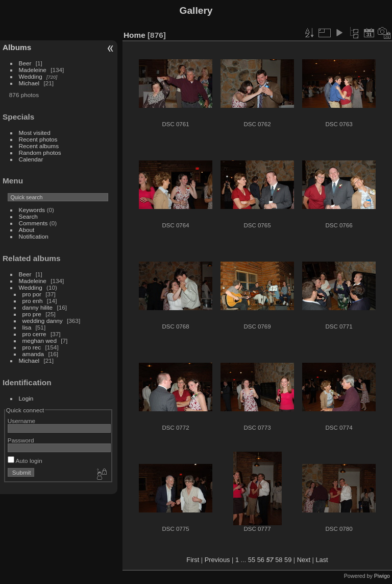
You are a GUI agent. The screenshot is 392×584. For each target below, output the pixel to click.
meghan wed (40, 341)
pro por (32, 294)
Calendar (31, 159)
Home (134, 35)
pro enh (33, 301)
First (193, 560)
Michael (29, 83)
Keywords (32, 210)
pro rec (32, 347)
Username (21, 421)
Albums (17, 47)
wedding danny (43, 321)
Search (28, 216)
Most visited (35, 133)
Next (304, 560)
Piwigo (382, 576)
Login (26, 398)
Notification (34, 236)
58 (279, 560)
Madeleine (33, 70)
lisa (27, 327)
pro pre (32, 314)
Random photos (40, 153)
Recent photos (38, 139)
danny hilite (38, 307)
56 (261, 560)
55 (252, 560)
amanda (33, 354)
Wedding (31, 76)
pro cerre (34, 334)
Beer (25, 63)
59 (288, 560)
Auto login (25, 461)
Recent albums (39, 146)
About (27, 230)
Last (322, 560)
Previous (217, 560)
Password (21, 440)
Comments (33, 223)
